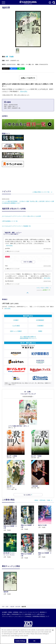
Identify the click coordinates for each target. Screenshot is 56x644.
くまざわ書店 (16, 326)
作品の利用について (30, 614)
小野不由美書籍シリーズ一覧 (10, 221)
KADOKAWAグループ (17, 614)
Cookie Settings (20, 641)
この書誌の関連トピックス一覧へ (41, 192)
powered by (44, 290)
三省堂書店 (40, 326)
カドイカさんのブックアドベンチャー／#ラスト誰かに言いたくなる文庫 (21, 216)
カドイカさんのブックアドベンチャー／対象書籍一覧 (16, 226)
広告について (23, 612)
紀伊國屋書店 (40, 320)
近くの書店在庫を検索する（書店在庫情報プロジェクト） (28, 338)
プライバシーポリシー (8, 616)
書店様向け (43, 612)
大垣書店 (16, 320)
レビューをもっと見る (43, 288)
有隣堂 (40, 331)
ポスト (7, 69)
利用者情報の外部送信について (41, 616)
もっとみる (27, 495)
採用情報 (16, 612)
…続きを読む (23, 91)
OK (34, 641)
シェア (14, 69)
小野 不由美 (9, 57)
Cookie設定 (28, 616)
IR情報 (10, 612)
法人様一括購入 (6, 614)
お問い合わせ (40, 614)
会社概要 (4, 612)
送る (22, 69)
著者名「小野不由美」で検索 (42, 500)
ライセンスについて (33, 612)
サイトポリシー (19, 616)
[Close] (53, 630)
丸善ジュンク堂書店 (16, 331)
